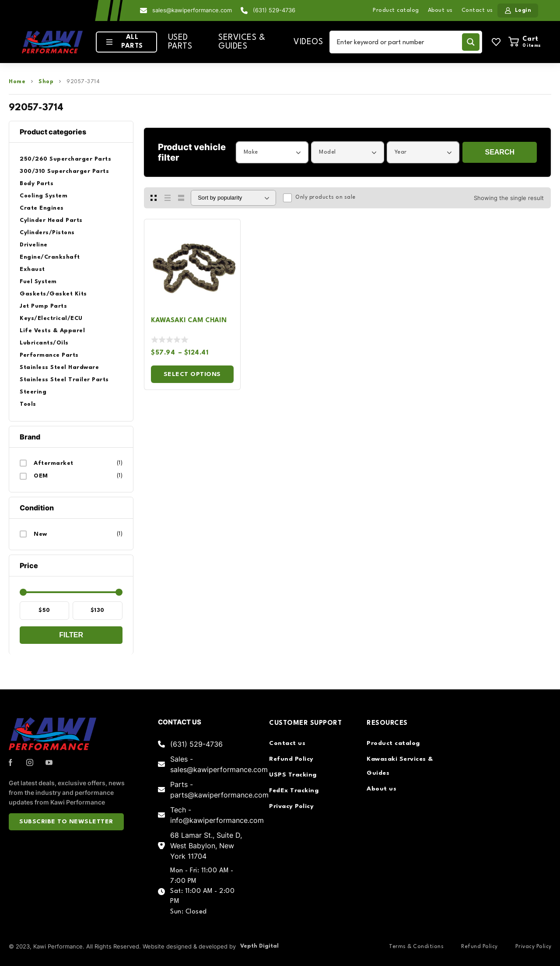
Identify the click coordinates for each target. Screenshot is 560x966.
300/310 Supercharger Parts (64, 171)
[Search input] (397, 42)
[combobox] (272, 152)
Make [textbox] (251, 152)
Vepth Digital (259, 946)
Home (17, 82)
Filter (71, 635)
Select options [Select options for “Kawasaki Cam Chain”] (192, 374)
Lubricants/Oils (44, 343)
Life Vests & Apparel (52, 331)
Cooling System (44, 196)
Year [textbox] (401, 152)
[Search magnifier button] (471, 42)
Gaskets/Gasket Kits (53, 294)
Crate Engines (42, 208)
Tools (28, 404)
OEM (41, 476)
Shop (46, 82)
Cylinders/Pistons (47, 233)
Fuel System (38, 282)
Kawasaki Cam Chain (189, 321)
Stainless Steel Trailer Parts (64, 380)
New (40, 534)
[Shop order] (233, 198)
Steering (33, 392)
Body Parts (37, 184)
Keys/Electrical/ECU (51, 318)
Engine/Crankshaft (50, 257)
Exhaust (32, 269)
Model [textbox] (327, 152)
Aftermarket (54, 463)
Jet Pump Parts (43, 306)
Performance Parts (49, 355)
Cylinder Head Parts (51, 220)
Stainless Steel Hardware (59, 367)
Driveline (34, 245)
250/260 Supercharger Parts (65, 159)
